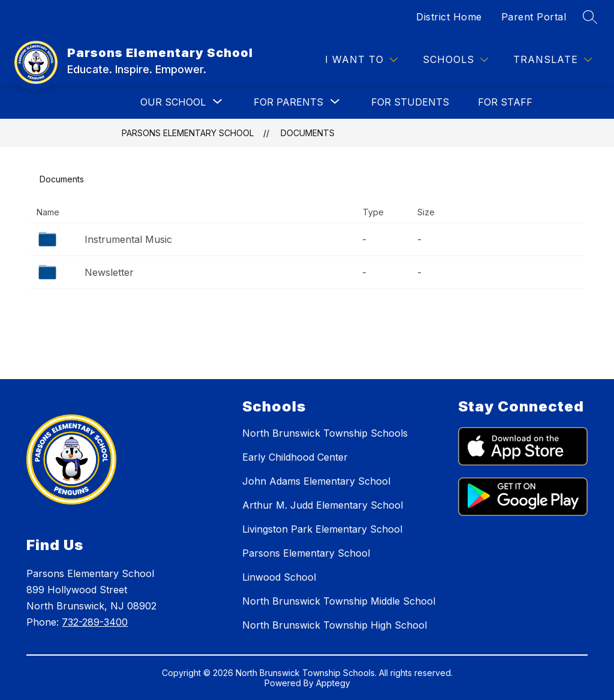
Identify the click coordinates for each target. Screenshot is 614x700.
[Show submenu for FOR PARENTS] (288, 102)
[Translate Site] (553, 60)
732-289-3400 (95, 622)
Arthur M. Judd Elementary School (323, 505)
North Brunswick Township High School (335, 625)
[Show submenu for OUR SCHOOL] (173, 102)
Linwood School (279, 577)
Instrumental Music (128, 239)
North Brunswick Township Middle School (339, 601)
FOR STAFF (505, 102)
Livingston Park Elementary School (322, 529)
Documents (308, 133)
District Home (449, 17)
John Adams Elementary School (316, 481)
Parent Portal (534, 17)
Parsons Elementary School (188, 133)
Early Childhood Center (295, 457)
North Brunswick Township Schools (325, 433)
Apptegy (333, 683)
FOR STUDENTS (410, 102)
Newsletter (109, 272)
